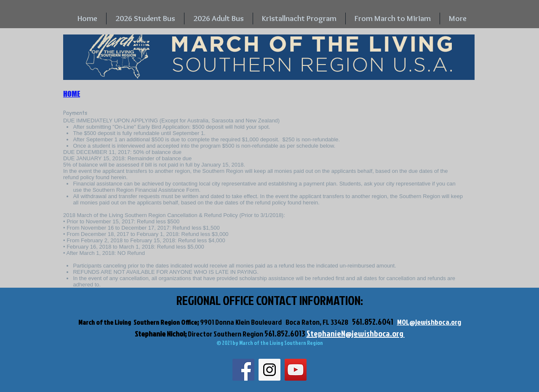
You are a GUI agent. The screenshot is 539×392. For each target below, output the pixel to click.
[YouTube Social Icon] (296, 370)
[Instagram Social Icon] (269, 370)
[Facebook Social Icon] (243, 370)
